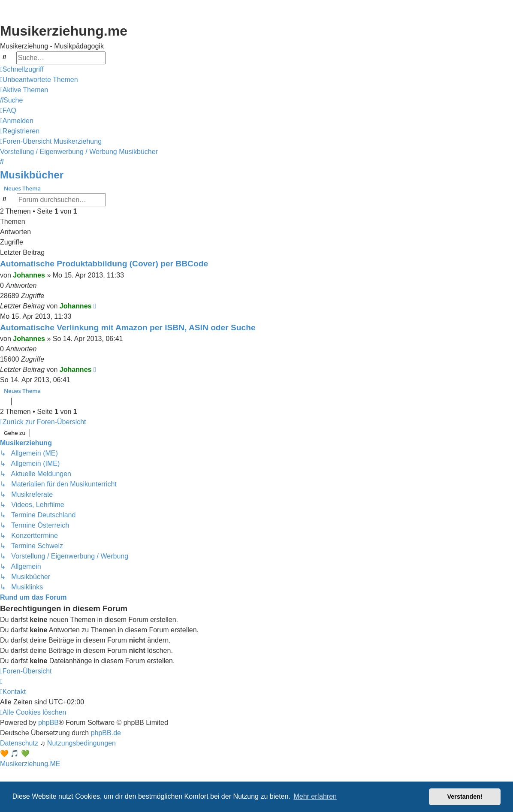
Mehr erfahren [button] (315, 796)
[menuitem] (39, 80)
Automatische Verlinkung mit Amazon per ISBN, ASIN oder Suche (128, 328)
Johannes (29, 275)
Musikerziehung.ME (30, 764)
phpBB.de (106, 733)
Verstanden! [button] (465, 797)
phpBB (48, 723)
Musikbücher (32, 175)
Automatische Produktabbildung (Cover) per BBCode (104, 264)
